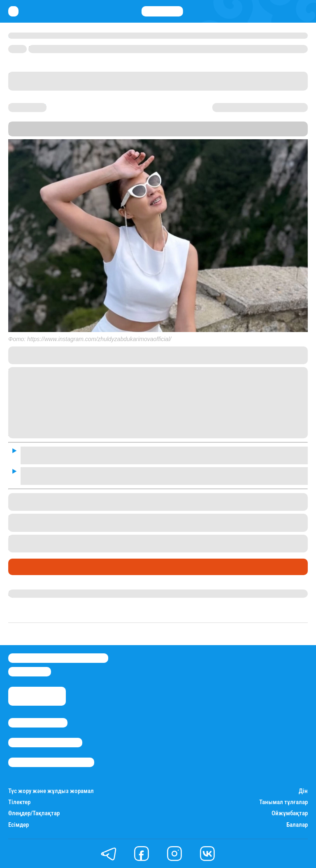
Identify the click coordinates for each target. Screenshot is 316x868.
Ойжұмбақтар (290, 813)
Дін (303, 791)
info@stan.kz (30, 672)
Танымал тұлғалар (283, 802)
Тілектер (19, 802)
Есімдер (19, 825)
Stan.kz (193, 132)
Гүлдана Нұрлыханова (42, 594)
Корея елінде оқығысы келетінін (211, 539)
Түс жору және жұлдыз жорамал (51, 791)
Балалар (297, 825)
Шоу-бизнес (29, 567)
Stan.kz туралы (38, 723)
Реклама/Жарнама (45, 743)
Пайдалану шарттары (51, 762)
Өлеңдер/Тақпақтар (34, 813)
